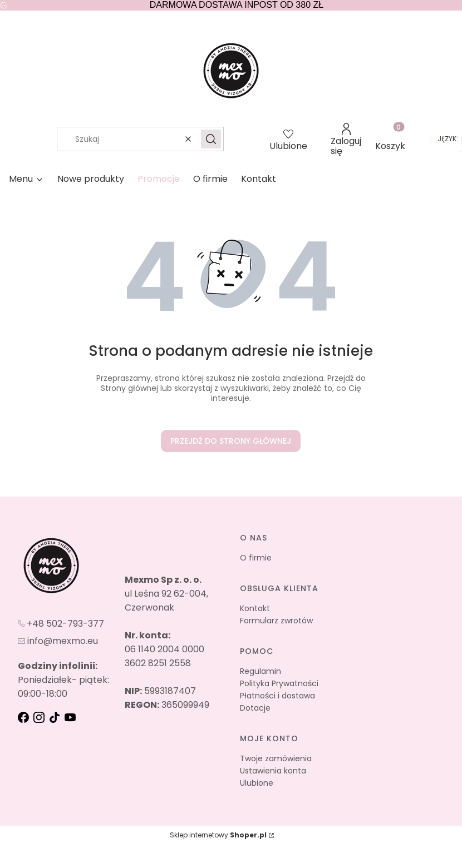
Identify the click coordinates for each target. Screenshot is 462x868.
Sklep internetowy (218, 835)
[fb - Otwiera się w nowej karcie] (24, 717)
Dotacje (255, 708)
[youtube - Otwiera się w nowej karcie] (71, 717)
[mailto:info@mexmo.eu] (58, 641)
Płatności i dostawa (277, 696)
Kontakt (255, 608)
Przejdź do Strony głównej (231, 441)
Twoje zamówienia (276, 758)
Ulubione (257, 783)
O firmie (256, 558)
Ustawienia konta (273, 771)
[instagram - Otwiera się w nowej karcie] (40, 717)
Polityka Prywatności (279, 683)
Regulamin (261, 671)
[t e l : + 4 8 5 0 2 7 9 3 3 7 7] (61, 623)
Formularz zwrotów (276, 621)
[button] (211, 139)
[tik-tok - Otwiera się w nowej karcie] (56, 717)
